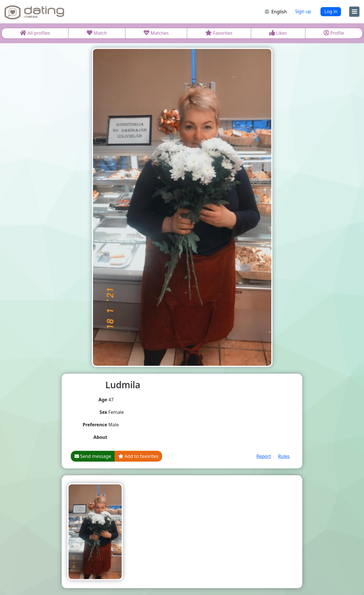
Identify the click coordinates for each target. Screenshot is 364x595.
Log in (331, 11)
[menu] (354, 12)
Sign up (303, 11)
